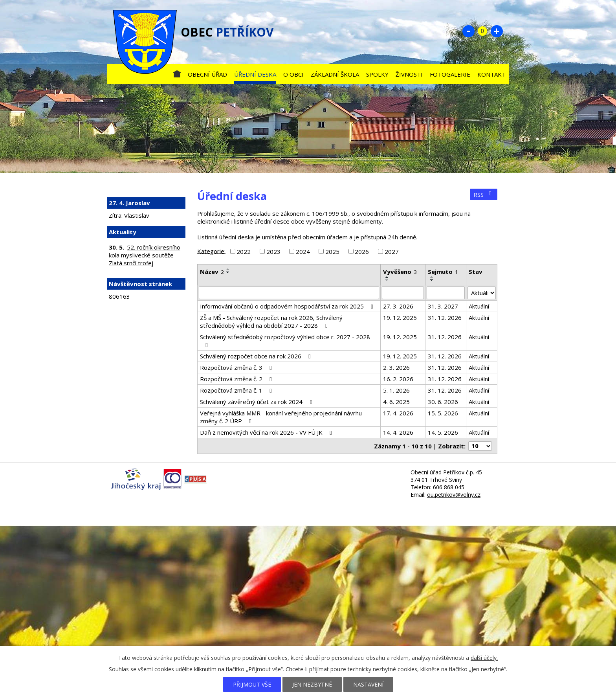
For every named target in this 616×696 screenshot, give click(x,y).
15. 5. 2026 (443, 413)
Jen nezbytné (312, 684)
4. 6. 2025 (396, 402)
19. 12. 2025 (400, 318)
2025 (332, 252)
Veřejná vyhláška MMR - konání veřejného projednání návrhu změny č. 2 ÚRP (281, 417)
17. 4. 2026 (398, 413)
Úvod (177, 73)
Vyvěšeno (400, 272)
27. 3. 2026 (398, 306)
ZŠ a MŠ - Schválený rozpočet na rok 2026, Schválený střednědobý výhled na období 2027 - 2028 (271, 321)
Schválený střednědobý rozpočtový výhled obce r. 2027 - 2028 (285, 341)
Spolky (377, 74)
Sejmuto (443, 272)
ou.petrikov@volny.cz (454, 495)
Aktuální (479, 306)
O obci (293, 74)
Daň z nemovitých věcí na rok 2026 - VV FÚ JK (267, 432)
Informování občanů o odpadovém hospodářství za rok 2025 (288, 306)
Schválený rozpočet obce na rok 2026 (257, 356)
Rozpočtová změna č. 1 (237, 390)
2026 (362, 252)
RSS (484, 195)
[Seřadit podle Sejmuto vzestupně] (432, 277)
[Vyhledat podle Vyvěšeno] (403, 293)
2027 (392, 252)
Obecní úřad (207, 74)
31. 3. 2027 (443, 306)
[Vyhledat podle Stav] (482, 293)
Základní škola (335, 74)
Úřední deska (255, 74)
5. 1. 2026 (396, 390)
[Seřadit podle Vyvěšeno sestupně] (387, 280)
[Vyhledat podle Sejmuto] (446, 293)
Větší (497, 31)
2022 (244, 252)
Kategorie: (211, 251)
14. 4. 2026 (398, 432)
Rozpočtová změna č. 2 (237, 379)
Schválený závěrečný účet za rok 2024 (257, 402)
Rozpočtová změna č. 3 (237, 367)
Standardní (482, 31)
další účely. (484, 658)
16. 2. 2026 (398, 379)
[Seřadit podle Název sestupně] (228, 272)
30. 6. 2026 (443, 402)
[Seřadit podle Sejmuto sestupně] (432, 280)
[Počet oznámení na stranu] (480, 446)
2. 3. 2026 (396, 367)
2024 (303, 252)
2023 (273, 252)
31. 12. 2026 (445, 318)
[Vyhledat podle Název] (289, 293)
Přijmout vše (252, 684)
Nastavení (368, 684)
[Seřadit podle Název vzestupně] (228, 269)
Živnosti (409, 74)
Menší (468, 31)
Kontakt (491, 74)
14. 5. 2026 (443, 432)
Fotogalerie (450, 74)
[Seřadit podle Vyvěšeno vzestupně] (387, 277)
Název (212, 272)
